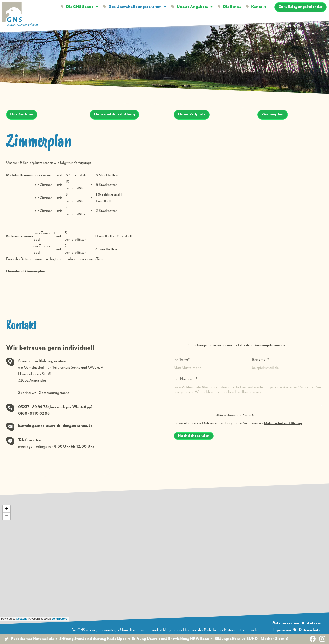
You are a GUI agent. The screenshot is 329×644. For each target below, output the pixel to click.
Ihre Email (260, 359)
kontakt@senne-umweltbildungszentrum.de (55, 426)
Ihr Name (182, 359)
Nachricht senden (194, 436)
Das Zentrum (22, 114)
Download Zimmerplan (26, 271)
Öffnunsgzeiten (286, 623)
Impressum (282, 630)
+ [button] (7, 509)
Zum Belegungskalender (301, 7)
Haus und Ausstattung (114, 114)
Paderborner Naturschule (32, 639)
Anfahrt (314, 623)
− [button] (7, 516)
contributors (59, 619)
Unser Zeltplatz (192, 114)
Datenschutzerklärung (283, 423)
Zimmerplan (273, 114)
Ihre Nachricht (185, 379)
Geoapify (22, 619)
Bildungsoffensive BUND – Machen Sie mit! (251, 639)
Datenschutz (309, 630)
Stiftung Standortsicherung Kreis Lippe (93, 639)
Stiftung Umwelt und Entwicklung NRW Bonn (170, 639)
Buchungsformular (269, 345)
